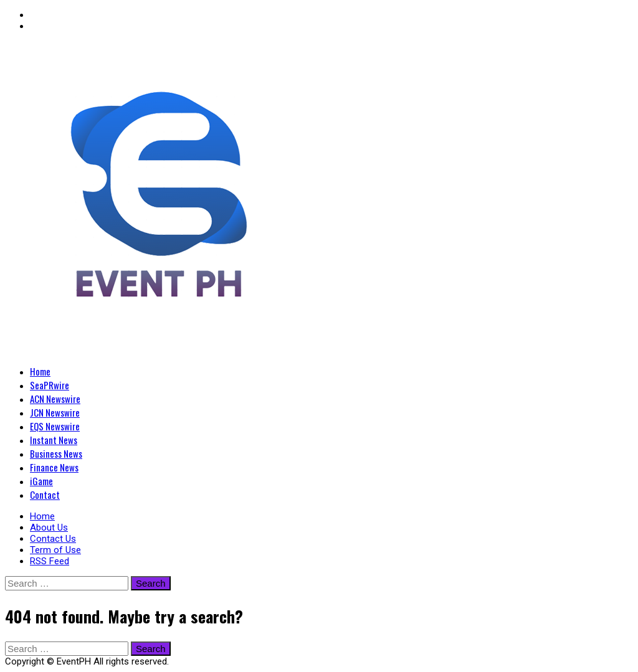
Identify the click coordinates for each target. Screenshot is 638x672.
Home (40, 371)
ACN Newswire (55, 399)
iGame (41, 481)
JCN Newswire (55, 412)
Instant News (54, 440)
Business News (56, 453)
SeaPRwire (50, 385)
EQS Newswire (55, 426)
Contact (45, 495)
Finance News (54, 467)
